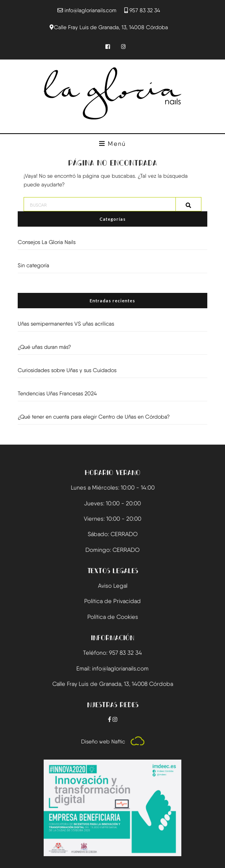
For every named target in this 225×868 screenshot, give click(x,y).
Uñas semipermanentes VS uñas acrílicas (66, 324)
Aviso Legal (113, 586)
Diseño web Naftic (113, 741)
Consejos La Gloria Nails (47, 242)
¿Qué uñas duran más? (44, 347)
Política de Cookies (113, 617)
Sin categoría (33, 265)
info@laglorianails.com (90, 10)
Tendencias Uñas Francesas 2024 (57, 393)
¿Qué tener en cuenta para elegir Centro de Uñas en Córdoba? (94, 417)
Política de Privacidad (112, 601)
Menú (112, 144)
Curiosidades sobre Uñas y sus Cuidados (67, 370)
